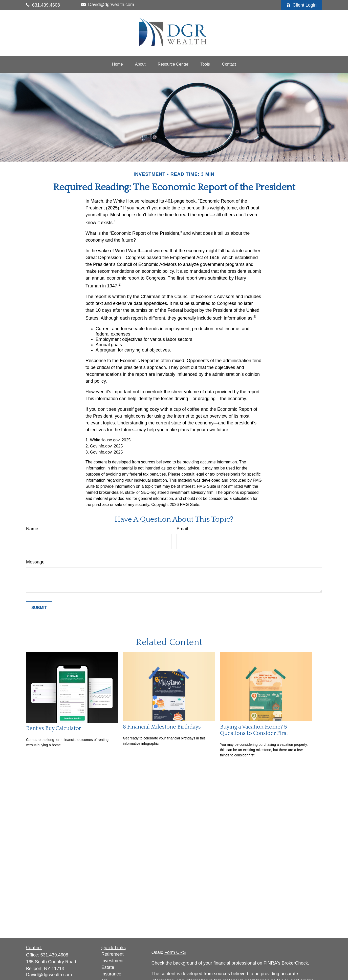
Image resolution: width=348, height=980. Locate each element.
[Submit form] (39, 608)
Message (35, 562)
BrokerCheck (295, 963)
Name (32, 529)
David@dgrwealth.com (108, 5)
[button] (117, 64)
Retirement (113, 954)
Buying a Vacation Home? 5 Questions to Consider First (254, 730)
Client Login (301, 5)
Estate (108, 967)
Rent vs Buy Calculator (54, 728)
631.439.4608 (43, 5)
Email (182, 529)
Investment (113, 961)
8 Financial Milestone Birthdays (162, 727)
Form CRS (175, 952)
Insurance (111, 974)
